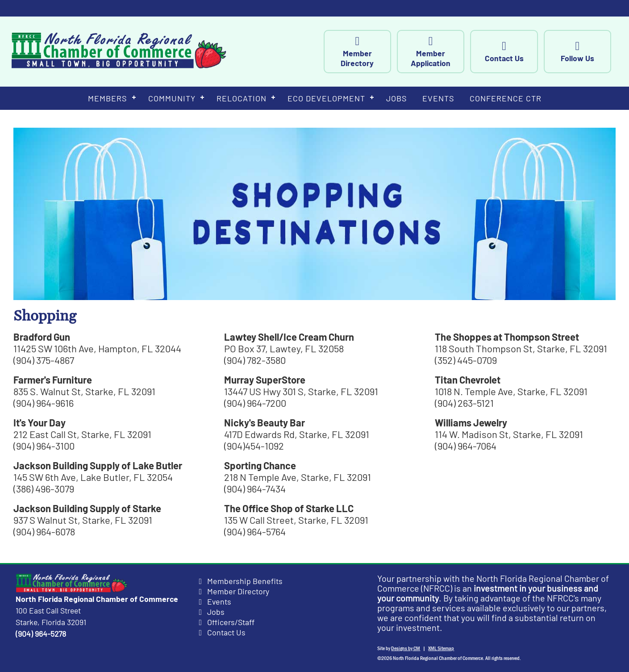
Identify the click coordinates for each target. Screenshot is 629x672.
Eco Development (326, 98)
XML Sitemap (441, 648)
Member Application (444, 52)
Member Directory (371, 52)
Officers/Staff (231, 622)
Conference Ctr (506, 98)
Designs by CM (406, 648)
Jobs (397, 98)
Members (108, 98)
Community (172, 98)
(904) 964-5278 (41, 634)
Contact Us (518, 52)
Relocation (242, 98)
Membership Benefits (245, 581)
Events (438, 98)
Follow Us (591, 52)
